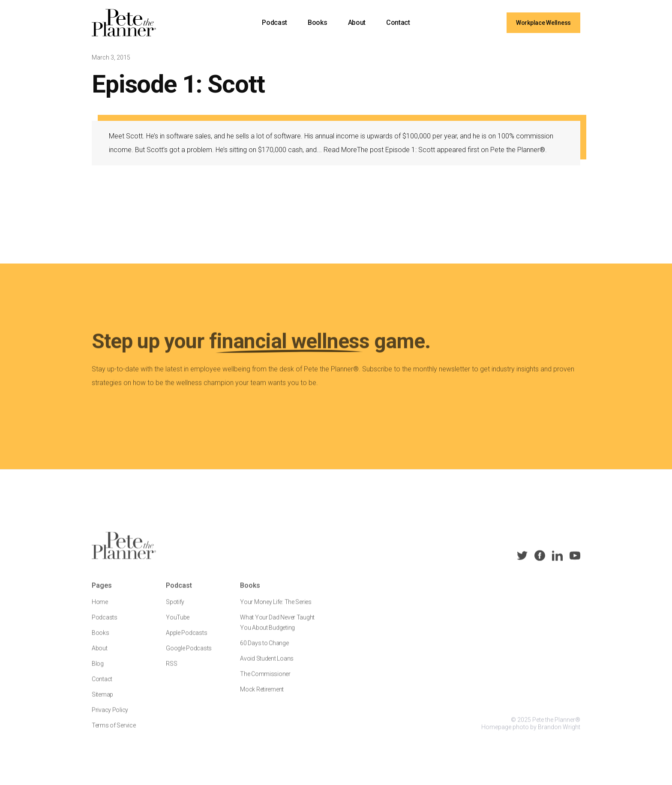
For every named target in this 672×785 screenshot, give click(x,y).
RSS (171, 669)
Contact (398, 22)
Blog (98, 669)
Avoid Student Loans (267, 664)
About (357, 22)
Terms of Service (114, 731)
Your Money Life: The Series (276, 608)
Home (100, 608)
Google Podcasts (189, 654)
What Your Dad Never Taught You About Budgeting (277, 628)
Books (317, 22)
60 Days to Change (264, 649)
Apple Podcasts (186, 638)
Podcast (274, 22)
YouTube (178, 623)
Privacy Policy (110, 716)
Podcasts (105, 623)
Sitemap (102, 700)
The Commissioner (265, 680)
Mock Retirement (262, 695)
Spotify (175, 608)
